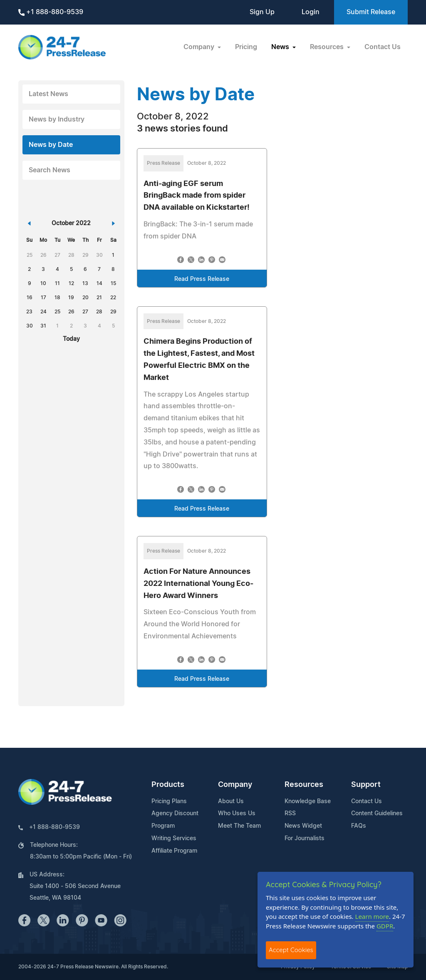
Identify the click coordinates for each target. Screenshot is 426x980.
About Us (231, 801)
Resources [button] (328, 47)
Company (235, 785)
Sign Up (262, 12)
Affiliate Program (174, 851)
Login (311, 12)
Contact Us (383, 47)
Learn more (372, 916)
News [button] (281, 47)
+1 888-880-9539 (51, 12)
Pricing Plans (169, 801)
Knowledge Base (308, 801)
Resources (304, 785)
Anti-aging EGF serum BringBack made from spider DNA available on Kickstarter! (197, 196)
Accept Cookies (291, 950)
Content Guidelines (377, 814)
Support (366, 785)
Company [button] (200, 47)
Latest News (48, 94)
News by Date (51, 145)
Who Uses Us (237, 814)
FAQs (359, 826)
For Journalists (305, 839)
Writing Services (174, 839)
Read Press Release (202, 279)
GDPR (385, 926)
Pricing (246, 47)
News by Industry (57, 119)
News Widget (303, 826)
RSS (290, 814)
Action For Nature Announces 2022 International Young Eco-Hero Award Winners (198, 584)
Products (168, 785)
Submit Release (371, 12)
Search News (50, 170)
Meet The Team (239, 826)
